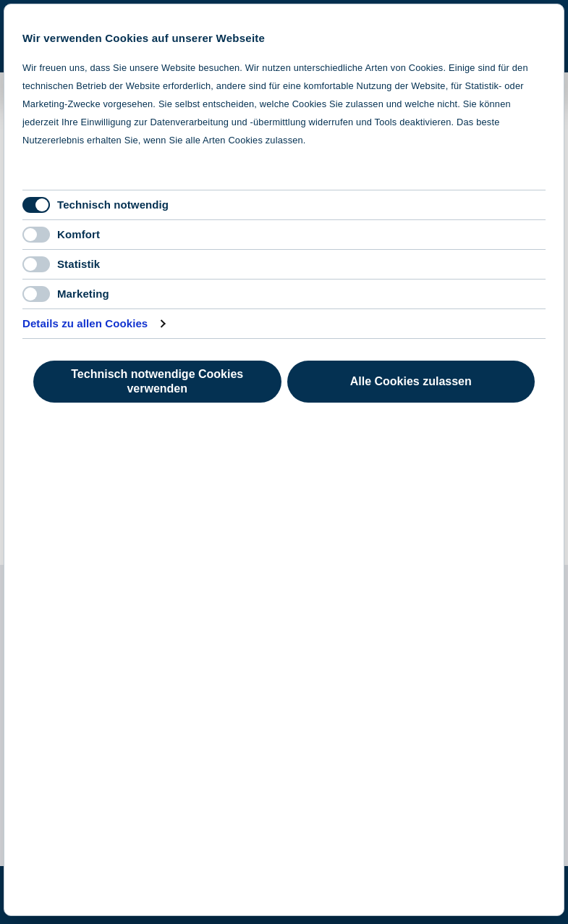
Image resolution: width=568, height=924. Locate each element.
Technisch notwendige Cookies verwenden (157, 381)
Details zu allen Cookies (85, 323)
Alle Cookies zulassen (411, 381)
